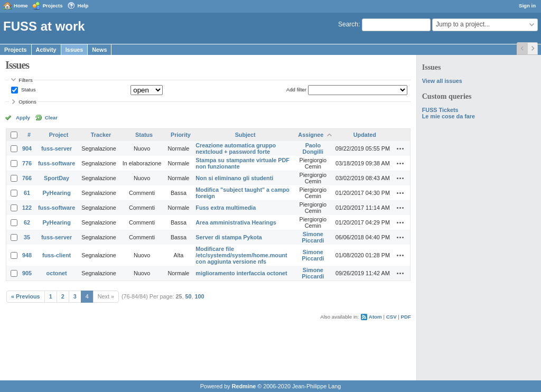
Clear (51, 118)
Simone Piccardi (313, 237)
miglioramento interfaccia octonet (241, 273)
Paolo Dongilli (313, 148)
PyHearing (56, 193)
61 (27, 193)
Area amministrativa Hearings (236, 222)
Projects (53, 6)
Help (83, 6)
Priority (181, 135)
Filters (25, 80)
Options (27, 102)
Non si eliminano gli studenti (234, 178)
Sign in (527, 6)
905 (27, 273)
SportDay (57, 178)
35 (27, 237)
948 (27, 255)
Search (348, 24)
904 (27, 148)
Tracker (101, 135)
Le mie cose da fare (449, 116)
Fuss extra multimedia (226, 208)
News (99, 50)
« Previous (26, 296)
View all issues (442, 81)
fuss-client (57, 255)
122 (27, 208)
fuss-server (57, 148)
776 (27, 163)
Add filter (296, 90)
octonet (57, 273)
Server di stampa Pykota (228, 237)
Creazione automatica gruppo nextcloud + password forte (236, 148)
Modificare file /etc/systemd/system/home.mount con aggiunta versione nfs (241, 255)
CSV (391, 317)
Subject (245, 135)
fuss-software (57, 163)
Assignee (311, 135)
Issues (74, 50)
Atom (375, 317)
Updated (365, 135)
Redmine (244, 386)
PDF (406, 317)
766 (27, 178)
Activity (46, 50)
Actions (400, 148)
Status (27, 90)
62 (27, 222)
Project (59, 135)
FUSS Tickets (440, 110)
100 (200, 296)
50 (189, 296)
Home (21, 6)
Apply (23, 118)
